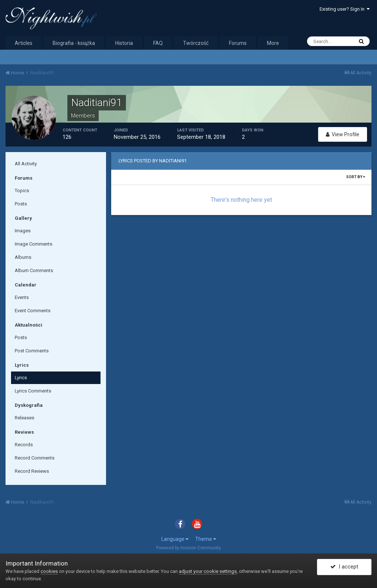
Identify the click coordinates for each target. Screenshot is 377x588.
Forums (238, 43)
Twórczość (196, 43)
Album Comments (34, 270)
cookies (49, 571)
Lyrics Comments (33, 391)
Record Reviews (32, 471)
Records (24, 445)
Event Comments (33, 311)
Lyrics (21, 378)
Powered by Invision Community (188, 548)
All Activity (26, 164)
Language (175, 539)
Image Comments (34, 244)
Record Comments (35, 458)
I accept (344, 567)
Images (23, 231)
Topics (22, 191)
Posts (21, 204)
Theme (206, 539)
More (273, 43)
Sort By (356, 177)
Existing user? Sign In (345, 9)
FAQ (158, 43)
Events (22, 297)
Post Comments (32, 351)
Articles (24, 43)
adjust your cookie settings (208, 571)
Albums (23, 257)
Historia (124, 43)
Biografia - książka (74, 43)
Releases (24, 418)
